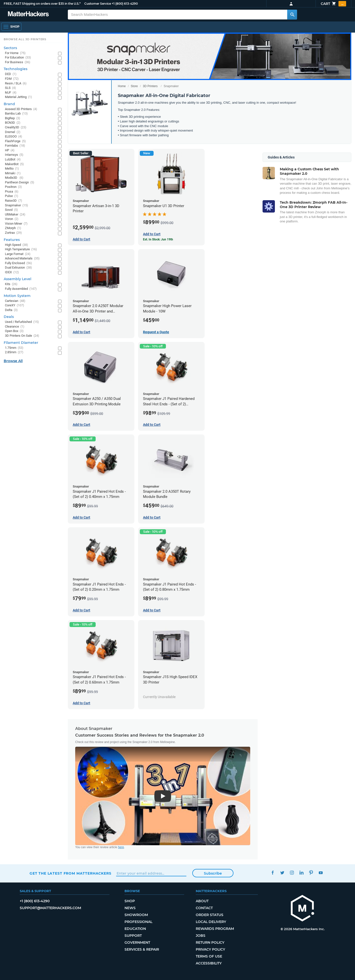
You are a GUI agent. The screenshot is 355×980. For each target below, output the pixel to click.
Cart (333, 4)
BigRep (13, 118)
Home (122, 86)
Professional (138, 922)
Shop (130, 901)
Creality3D (16, 127)
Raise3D (14, 201)
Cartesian (15, 301)
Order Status (210, 915)
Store (134, 86)
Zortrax (13, 233)
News (130, 908)
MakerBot (14, 164)
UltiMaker (15, 215)
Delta (11, 310)
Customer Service (98, 4)
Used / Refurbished (22, 322)
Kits (11, 284)
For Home (15, 53)
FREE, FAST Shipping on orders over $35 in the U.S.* (42, 4)
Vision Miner (16, 224)
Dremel (13, 132)
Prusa (12, 192)
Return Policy (210, 942)
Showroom (136, 915)
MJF (11, 93)
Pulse (12, 196)
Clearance (15, 327)
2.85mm (14, 352)
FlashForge (15, 141)
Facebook (273, 873)
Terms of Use (209, 956)
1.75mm (14, 348)
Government (137, 942)
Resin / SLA (16, 84)
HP (10, 150)
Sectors (10, 48)
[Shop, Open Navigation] (11, 27)
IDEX (12, 272)
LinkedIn (301, 873)
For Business (18, 62)
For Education (18, 58)
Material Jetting (18, 97)
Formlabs (15, 146)
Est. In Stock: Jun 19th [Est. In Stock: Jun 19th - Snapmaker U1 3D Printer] (158, 239)
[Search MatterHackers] (292, 15)
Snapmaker (17, 206)
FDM (12, 79)
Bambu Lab (16, 114)
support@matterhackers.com (50, 908)
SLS (10, 88)
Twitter (282, 873)
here (121, 847)
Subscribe (213, 873)
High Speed (17, 245)
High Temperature (21, 249)
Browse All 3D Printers (25, 39)
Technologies (16, 69)
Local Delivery (211, 922)
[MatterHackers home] (28, 14)
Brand (9, 104)
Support (133, 936)
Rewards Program (215, 929)
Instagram (292, 873)
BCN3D (13, 123)
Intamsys (14, 155)
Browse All (13, 361)
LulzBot (13, 160)
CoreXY (15, 305)
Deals (9, 317)
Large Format (18, 254)
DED (11, 74)
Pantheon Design (20, 183)
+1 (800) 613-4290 (125, 4)
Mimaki (13, 173)
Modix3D (14, 178)
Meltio (12, 169)
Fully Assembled (21, 289)
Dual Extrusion (18, 268)
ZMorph (13, 228)
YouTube (321, 873)
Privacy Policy (210, 949)
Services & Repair (142, 949)
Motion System (17, 296)
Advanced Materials (22, 259)
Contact (204, 908)
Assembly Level (18, 279)
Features (12, 240)
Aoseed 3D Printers (21, 109)
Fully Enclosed (18, 263)
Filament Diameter (21, 343)
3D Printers (150, 86)
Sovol (11, 210)
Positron (13, 187)
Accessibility (209, 963)
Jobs (201, 936)
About (202, 901)
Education (135, 929)
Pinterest (311, 873)
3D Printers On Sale (22, 336)
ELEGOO (14, 137)
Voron (12, 219)
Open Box (14, 331)
